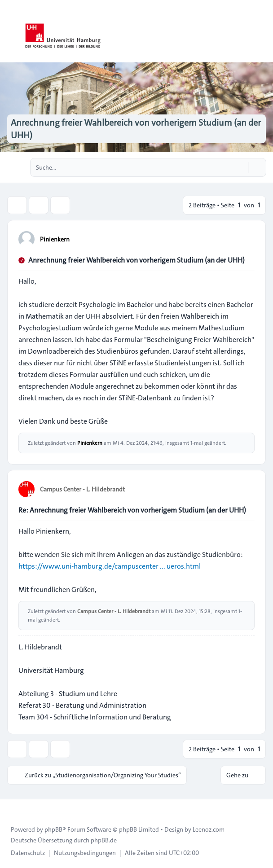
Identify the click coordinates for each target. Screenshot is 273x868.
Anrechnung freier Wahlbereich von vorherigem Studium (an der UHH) (136, 260)
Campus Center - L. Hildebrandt (82, 489)
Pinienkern (55, 239)
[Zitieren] (247, 239)
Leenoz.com (209, 829)
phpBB (53, 829)
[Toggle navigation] (262, 31)
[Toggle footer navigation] (11, 807)
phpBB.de (104, 840)
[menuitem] (28, 853)
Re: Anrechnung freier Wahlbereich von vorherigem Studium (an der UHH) (132, 510)
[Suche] (241, 167)
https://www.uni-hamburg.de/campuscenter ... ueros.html (110, 566)
